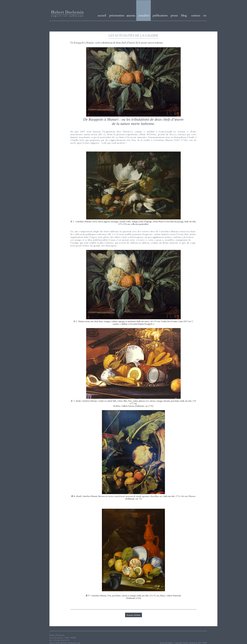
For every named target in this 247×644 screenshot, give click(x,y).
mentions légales (167, 643)
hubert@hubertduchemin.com (68, 643)
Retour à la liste (134, 615)
